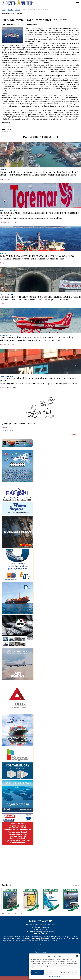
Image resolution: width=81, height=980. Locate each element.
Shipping (41, 949)
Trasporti (18, 10)
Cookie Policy (50, 977)
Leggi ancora (40, 426)
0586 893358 (45, 927)
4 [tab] (7, 430)
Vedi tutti (74, 435)
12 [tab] (21, 914)
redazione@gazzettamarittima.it (44, 932)
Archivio (74, 885)
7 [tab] (12, 430)
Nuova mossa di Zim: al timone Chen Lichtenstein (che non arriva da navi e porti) (38, 379)
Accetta (37, 972)
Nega (51, 972)
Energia (2, 263)
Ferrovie (3, 304)
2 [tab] (4, 430)
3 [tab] (5, 430)
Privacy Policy (58, 977)
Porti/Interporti (41, 952)
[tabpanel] (40, 426)
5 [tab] (9, 430)
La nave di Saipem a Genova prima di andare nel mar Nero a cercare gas (37, 256)
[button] (77, 956)
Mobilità (10, 10)
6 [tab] (11, 430)
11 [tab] (19, 914)
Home (4, 10)
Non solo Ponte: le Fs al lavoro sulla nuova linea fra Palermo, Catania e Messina (40, 297)
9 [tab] (16, 914)
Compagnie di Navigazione (8, 222)
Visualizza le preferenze (69, 972)
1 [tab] (2, 430)
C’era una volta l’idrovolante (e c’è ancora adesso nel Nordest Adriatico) (36, 337)
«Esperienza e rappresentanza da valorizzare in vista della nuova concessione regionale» (39, 214)
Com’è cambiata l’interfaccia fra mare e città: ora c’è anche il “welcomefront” (39, 172)
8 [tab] (14, 430)
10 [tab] (18, 914)
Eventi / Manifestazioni (7, 344)
